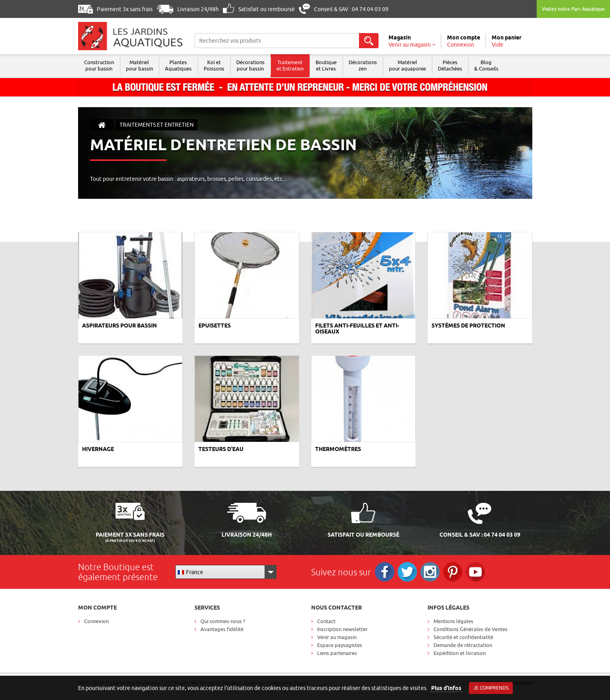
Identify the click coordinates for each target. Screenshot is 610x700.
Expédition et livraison (460, 653)
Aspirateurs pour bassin (120, 325)
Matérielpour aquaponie (407, 65)
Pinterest (453, 572)
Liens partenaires (337, 653)
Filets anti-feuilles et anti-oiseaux (357, 328)
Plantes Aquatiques (178, 65)
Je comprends (491, 688)
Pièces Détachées (450, 65)
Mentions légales (453, 621)
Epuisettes (215, 325)
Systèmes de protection (468, 325)
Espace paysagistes (340, 645)
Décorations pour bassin (250, 65)
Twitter (407, 572)
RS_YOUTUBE (476, 572)
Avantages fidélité (222, 629)
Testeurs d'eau (221, 449)
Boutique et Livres (326, 65)
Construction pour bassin (99, 65)
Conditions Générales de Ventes (471, 629)
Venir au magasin (337, 637)
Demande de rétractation (463, 645)
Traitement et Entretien (290, 65)
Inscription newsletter (342, 629)
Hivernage (98, 449)
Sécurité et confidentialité (463, 637)
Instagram (430, 572)
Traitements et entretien (157, 125)
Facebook (385, 572)
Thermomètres (338, 449)
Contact (326, 621)
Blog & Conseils (486, 65)
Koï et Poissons (214, 65)
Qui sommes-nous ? (223, 621)
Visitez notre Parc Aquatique (573, 9)
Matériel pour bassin (139, 65)
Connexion (96, 621)
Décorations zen (363, 65)
